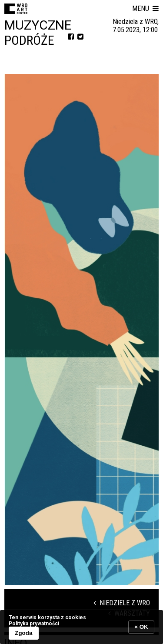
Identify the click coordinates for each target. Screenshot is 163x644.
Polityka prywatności (34, 624)
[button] (145, 9)
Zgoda (23, 633)
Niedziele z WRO (122, 603)
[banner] (81, 627)
